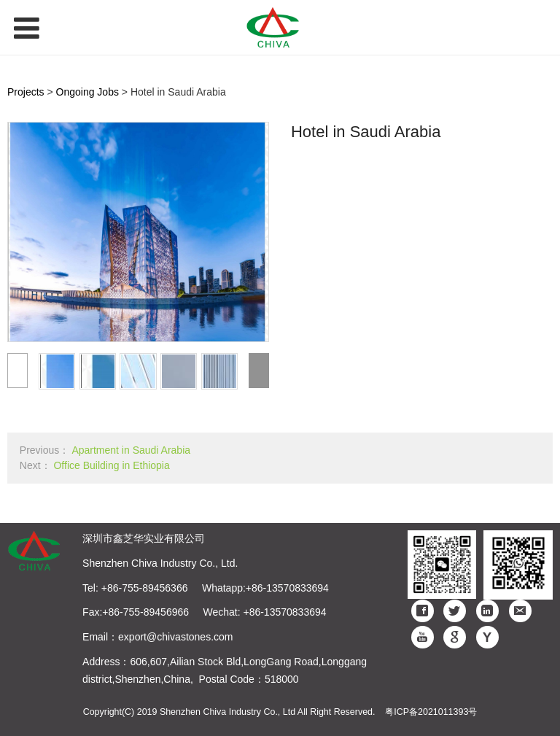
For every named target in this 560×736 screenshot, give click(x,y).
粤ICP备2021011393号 (431, 712)
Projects (26, 92)
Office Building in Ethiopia (111, 465)
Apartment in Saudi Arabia (131, 450)
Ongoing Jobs (87, 92)
